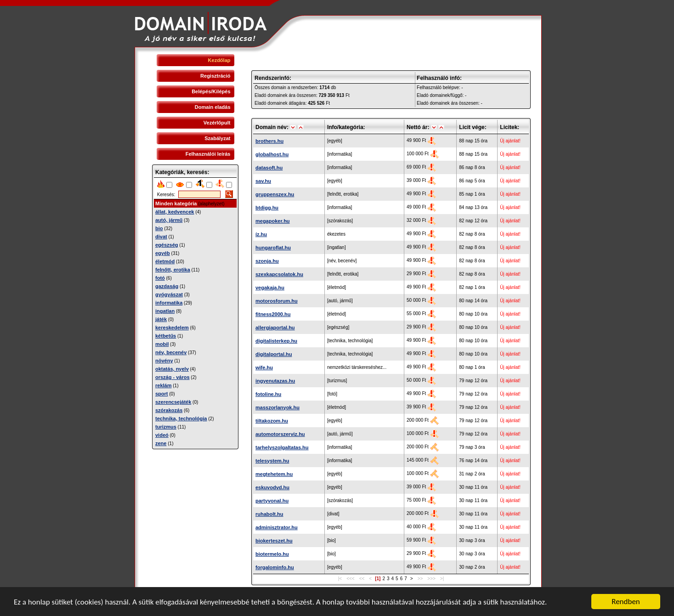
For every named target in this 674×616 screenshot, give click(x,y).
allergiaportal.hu (275, 328)
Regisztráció (215, 76)
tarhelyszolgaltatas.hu (282, 447)
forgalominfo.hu (275, 567)
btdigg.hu (267, 208)
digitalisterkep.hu (276, 341)
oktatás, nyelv (172, 369)
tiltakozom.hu (272, 421)
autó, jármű (169, 220)
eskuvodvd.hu (272, 487)
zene (161, 443)
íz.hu (261, 234)
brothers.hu (269, 141)
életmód (165, 261)
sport (162, 394)
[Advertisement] (195, 513)
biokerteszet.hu (274, 541)
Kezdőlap (219, 60)
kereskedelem (172, 328)
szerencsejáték (173, 402)
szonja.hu (267, 261)
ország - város (173, 377)
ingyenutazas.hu (275, 381)
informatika (169, 303)
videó (162, 435)
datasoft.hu (269, 168)
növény (164, 361)
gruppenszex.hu (275, 194)
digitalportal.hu (274, 354)
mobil (162, 344)
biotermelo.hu (272, 554)
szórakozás (169, 410)
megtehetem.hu (274, 474)
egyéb (163, 253)
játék (161, 319)
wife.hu (264, 367)
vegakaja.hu (270, 288)
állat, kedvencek (175, 212)
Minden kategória (176, 203)
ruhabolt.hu (269, 514)
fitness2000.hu (273, 314)
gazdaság (167, 286)
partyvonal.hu (272, 501)
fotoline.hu (268, 394)
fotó (160, 278)
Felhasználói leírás (208, 154)
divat (161, 237)
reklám (163, 385)
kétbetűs (166, 336)
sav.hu (263, 181)
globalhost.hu (272, 154)
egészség (167, 245)
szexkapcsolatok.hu (279, 274)
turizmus (166, 427)
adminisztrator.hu (277, 527)
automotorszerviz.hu (280, 434)
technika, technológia (181, 418)
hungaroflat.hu (273, 248)
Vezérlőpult (217, 123)
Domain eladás (213, 107)
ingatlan (165, 311)
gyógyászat (169, 294)
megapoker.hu (273, 221)
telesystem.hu (272, 461)
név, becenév (171, 352)
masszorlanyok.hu (278, 407)
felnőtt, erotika (173, 270)
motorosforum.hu (277, 301)
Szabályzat (217, 138)
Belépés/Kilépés (211, 91)
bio (159, 228)
